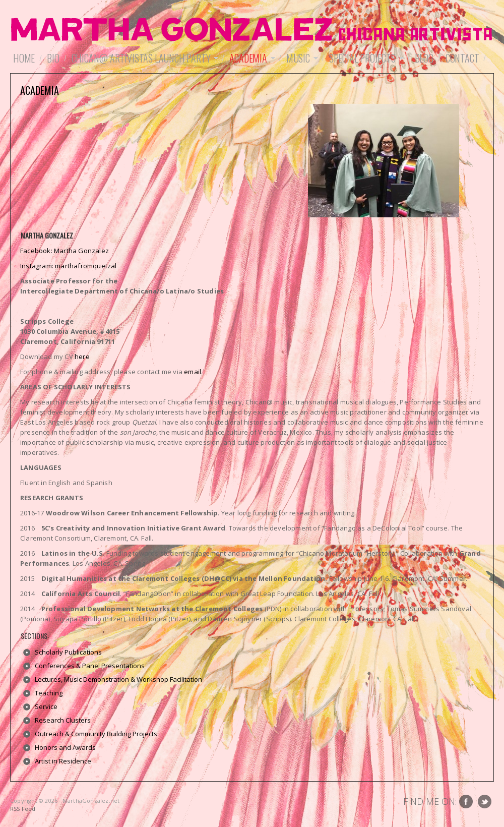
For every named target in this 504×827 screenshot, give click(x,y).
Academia (250, 58)
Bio (53, 58)
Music (301, 58)
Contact (462, 58)
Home (24, 58)
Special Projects (365, 58)
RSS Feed (23, 809)
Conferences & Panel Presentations (90, 666)
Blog (424, 58)
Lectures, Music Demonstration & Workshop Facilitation (118, 679)
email (193, 372)
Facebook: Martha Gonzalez (65, 251)
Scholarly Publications (68, 652)
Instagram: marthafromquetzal (69, 266)
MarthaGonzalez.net (252, 30)
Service (46, 706)
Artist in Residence (63, 761)
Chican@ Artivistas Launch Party (144, 58)
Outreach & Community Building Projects (96, 734)
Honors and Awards (65, 747)
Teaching (49, 693)
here (82, 357)
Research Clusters (63, 720)
